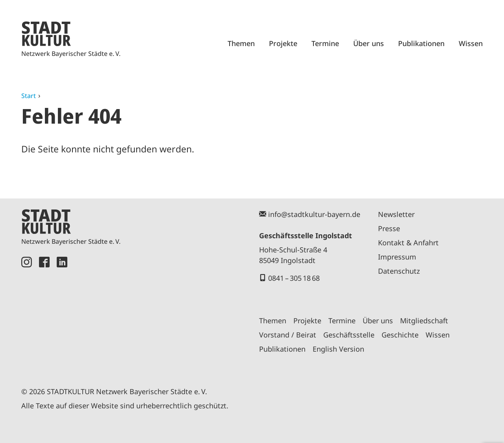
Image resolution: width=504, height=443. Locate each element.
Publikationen (421, 43)
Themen (241, 43)
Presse (389, 228)
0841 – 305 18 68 (294, 278)
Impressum (397, 257)
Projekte (283, 43)
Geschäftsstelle (349, 335)
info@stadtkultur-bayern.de (314, 214)
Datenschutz (399, 271)
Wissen (471, 43)
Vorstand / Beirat (288, 335)
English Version (338, 349)
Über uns (369, 43)
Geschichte (400, 335)
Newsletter (396, 214)
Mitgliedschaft (424, 321)
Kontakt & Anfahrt (408, 243)
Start (29, 96)
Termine (325, 43)
